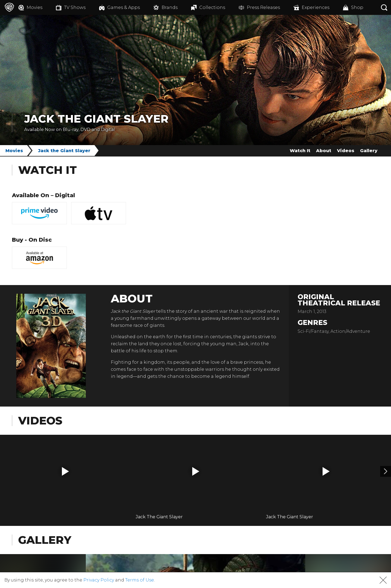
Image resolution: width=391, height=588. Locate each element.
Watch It (300, 151)
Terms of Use (140, 580)
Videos (346, 151)
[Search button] (384, 7)
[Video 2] (386, 471)
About (324, 151)
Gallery (369, 151)
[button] (65, 471)
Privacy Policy (99, 580)
